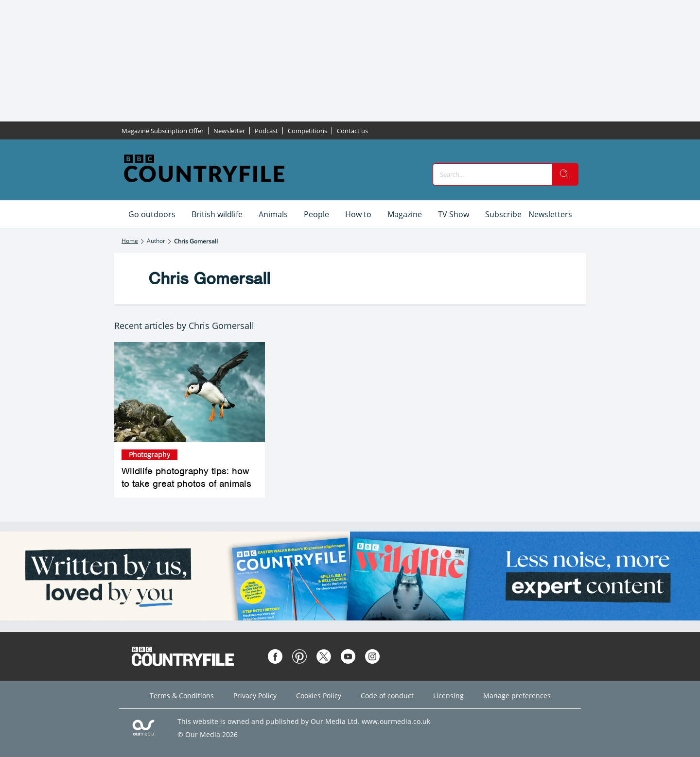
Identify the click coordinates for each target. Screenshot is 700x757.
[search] (565, 174)
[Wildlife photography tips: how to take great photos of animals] (190, 392)
